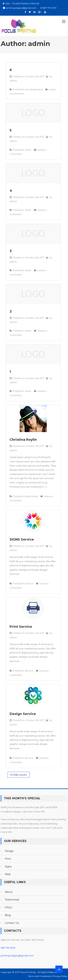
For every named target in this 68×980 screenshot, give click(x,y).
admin (13, 81)
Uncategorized (34, 89)
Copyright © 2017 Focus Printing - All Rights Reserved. (29, 972)
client (28, 150)
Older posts (19, 775)
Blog (8, 915)
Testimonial (12, 900)
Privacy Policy (60, 976)
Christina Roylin (23, 440)
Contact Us (12, 923)
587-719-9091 (8, 948)
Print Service (21, 627)
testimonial (31, 496)
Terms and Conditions (40, 976)
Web (8, 874)
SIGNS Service (22, 539)
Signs (8, 866)
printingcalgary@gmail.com (17, 955)
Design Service (23, 714)
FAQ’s (8, 907)
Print (8, 859)
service (29, 583)
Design (9, 851)
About (9, 892)
